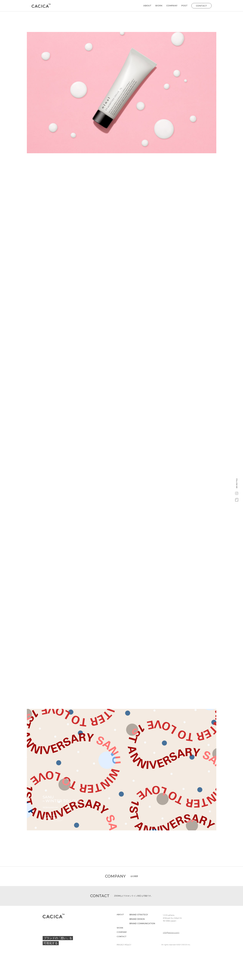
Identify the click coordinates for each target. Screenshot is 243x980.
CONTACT (121, 937)
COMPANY (172, 6)
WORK (159, 6)
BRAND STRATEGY (139, 915)
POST (184, 6)
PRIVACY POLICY (123, 945)
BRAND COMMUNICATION (142, 924)
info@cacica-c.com (171, 928)
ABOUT (147, 6)
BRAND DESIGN (137, 919)
